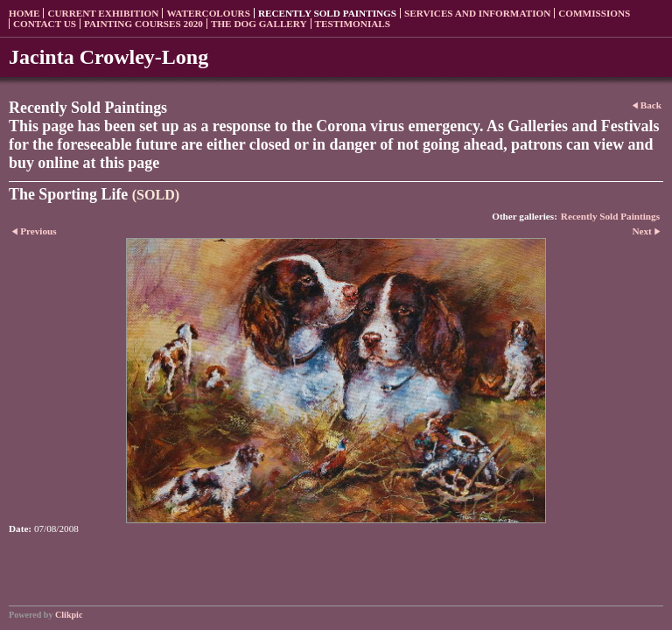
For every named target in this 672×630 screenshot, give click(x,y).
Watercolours (208, 13)
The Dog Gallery (259, 24)
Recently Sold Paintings (610, 216)
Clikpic (69, 615)
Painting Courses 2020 (143, 24)
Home (24, 13)
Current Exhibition (103, 13)
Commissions (594, 13)
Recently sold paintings (327, 13)
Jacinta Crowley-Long (108, 57)
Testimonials (353, 24)
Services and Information (477, 13)
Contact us (45, 24)
